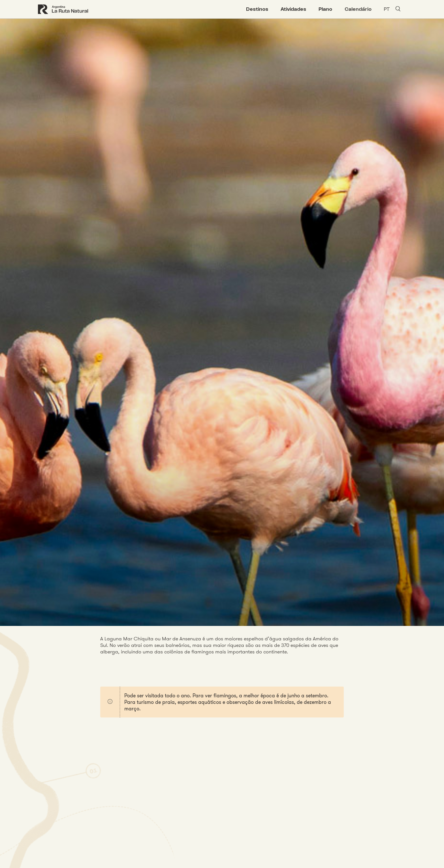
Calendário (358, 9)
